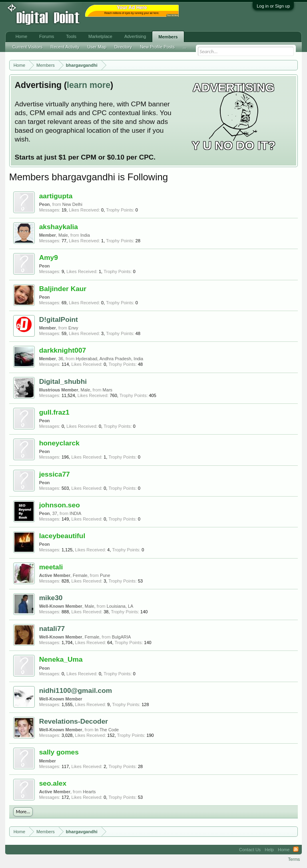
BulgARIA (122, 637)
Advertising (135, 36)
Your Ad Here (173, 15)
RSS (296, 850)
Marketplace (100, 36)
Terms (294, 859)
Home (21, 36)
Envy (73, 328)
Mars (108, 390)
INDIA (75, 513)
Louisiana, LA (120, 606)
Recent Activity (65, 47)
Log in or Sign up (273, 6)
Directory (123, 47)
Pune (105, 575)
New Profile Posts (157, 47)
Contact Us (250, 850)
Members (168, 37)
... (184, 47)
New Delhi (72, 204)
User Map (97, 47)
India (85, 235)
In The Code (107, 730)
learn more (89, 85)
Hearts (89, 792)
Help (269, 850)
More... (23, 812)
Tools (71, 36)
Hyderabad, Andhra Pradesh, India (109, 359)
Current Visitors (28, 47)
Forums (47, 36)
